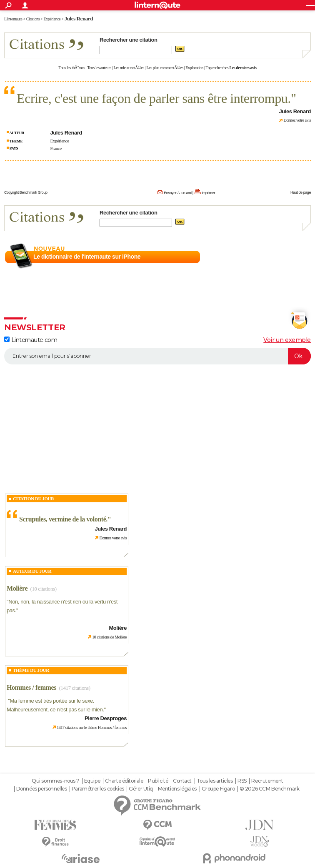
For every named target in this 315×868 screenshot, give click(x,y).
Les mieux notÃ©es (129, 68)
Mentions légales (177, 789)
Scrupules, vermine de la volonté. (63, 519)
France (56, 148)
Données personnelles (42, 789)
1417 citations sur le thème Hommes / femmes (92, 727)
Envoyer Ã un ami (177, 193)
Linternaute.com (31, 340)
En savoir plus (293, 257)
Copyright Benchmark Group (26, 192)
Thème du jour (31, 670)
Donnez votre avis (297, 120)
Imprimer (208, 193)
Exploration (194, 68)
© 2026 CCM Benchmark (270, 789)
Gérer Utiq (141, 789)
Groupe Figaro (218, 789)
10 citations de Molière (109, 637)
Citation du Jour (34, 499)
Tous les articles (215, 781)
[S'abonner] (157, 356)
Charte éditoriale (124, 781)
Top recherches (217, 68)
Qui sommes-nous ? (55, 781)
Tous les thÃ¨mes (72, 68)
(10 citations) (43, 589)
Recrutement (267, 781)
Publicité (158, 781)
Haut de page (301, 192)
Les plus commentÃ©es (165, 68)
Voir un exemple (287, 340)
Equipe (92, 781)
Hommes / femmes (31, 687)
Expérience (59, 141)
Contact (182, 781)
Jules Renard (79, 19)
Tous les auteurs (99, 68)
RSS (242, 781)
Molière (17, 588)
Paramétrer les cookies (98, 789)
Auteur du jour (32, 571)
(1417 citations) (74, 688)
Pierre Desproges (106, 718)
